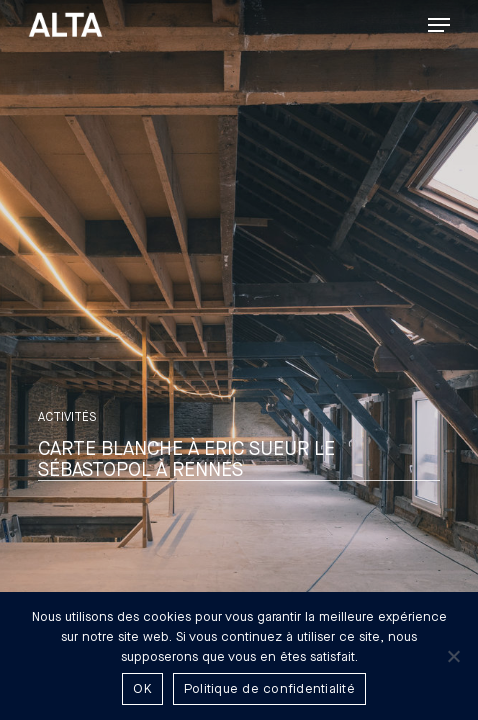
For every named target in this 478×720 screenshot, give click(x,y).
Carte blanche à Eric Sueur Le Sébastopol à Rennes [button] (186, 460)
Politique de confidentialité (269, 689)
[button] (439, 25)
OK (142, 689)
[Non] (453, 656)
